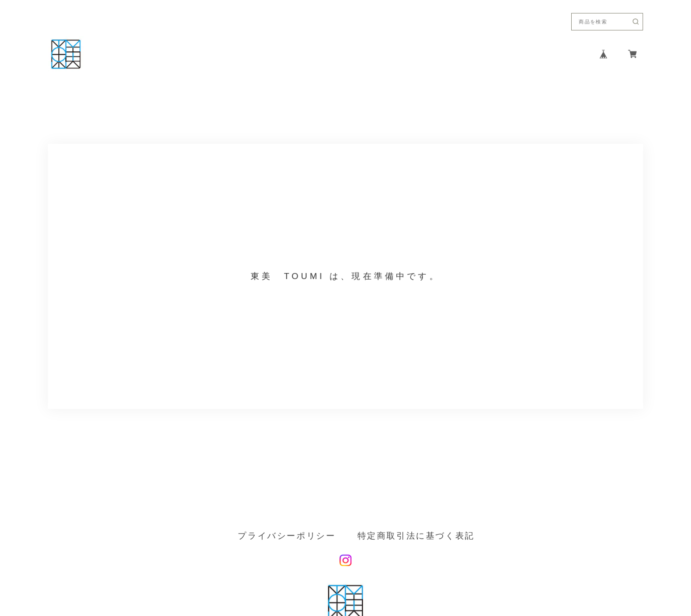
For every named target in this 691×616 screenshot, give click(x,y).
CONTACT (528, 54)
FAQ (570, 54)
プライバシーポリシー (287, 536)
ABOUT (419, 54)
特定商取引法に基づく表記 (416, 536)
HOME (379, 54)
